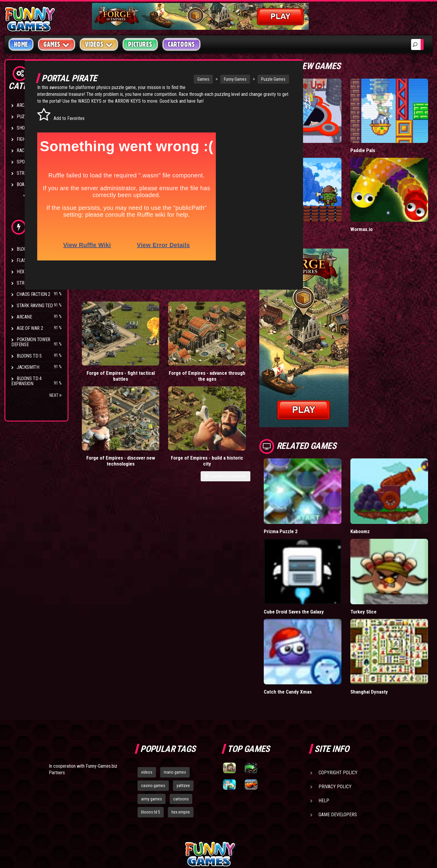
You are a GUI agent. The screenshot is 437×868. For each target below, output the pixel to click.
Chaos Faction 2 (33, 294)
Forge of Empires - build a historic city (255, 339)
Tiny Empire (307, 204)
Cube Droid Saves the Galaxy (325, 561)
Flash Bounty (31, 260)
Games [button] (57, 44)
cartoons (181, 735)
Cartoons (181, 44)
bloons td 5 (151, 749)
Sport (23, 162)
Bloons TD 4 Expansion (26, 381)
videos (147, 709)
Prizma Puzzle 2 (311, 493)
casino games (153, 722)
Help (324, 737)
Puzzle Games (251, 79)
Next (56, 395)
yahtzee (183, 722)
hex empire (181, 749)
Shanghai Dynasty (385, 628)
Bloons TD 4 (29, 249)
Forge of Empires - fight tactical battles (103, 342)
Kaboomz (375, 493)
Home (21, 44)
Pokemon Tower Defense (31, 342)
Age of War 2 (30, 328)
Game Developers (338, 751)
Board (23, 184)
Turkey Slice (379, 561)
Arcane (24, 317)
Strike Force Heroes (38, 283)
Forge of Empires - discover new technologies (204, 342)
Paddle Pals (378, 138)
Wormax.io (377, 204)
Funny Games (213, 79)
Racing (24, 150)
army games (152, 735)
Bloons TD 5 (29, 356)
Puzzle (24, 117)
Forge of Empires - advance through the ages (153, 342)
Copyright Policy (338, 709)
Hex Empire (28, 272)
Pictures (140, 44)
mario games (175, 709)
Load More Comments (256, 354)
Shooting (26, 128)
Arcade (24, 105)
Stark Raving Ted (35, 306)
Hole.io (302, 138)
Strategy (27, 173)
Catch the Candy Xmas (318, 628)
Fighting (26, 139)
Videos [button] (99, 44)
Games (181, 79)
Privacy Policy (335, 723)
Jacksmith (28, 367)
